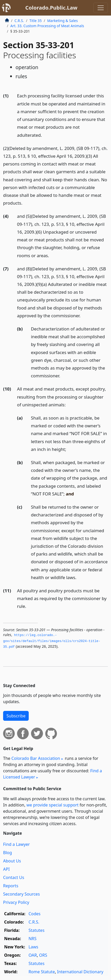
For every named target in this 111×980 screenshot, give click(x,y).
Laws (33, 947)
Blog (8, 853)
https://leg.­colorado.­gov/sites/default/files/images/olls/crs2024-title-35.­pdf (52, 641)
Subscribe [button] (16, 716)
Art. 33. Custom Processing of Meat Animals (47, 26)
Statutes (36, 930)
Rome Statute (42, 972)
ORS (43, 955)
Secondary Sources (21, 894)
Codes (34, 914)
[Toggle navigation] (101, 8)
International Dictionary (80, 972)
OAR (33, 955)
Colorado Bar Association (36, 758)
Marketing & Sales (62, 21)
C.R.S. (19, 21)
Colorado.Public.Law (51, 8)
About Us (12, 861)
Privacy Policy (16, 902)
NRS (32, 939)
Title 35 (36, 21)
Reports (11, 886)
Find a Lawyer (16, 844)
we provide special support (52, 805)
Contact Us (14, 877)
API (6, 869)
